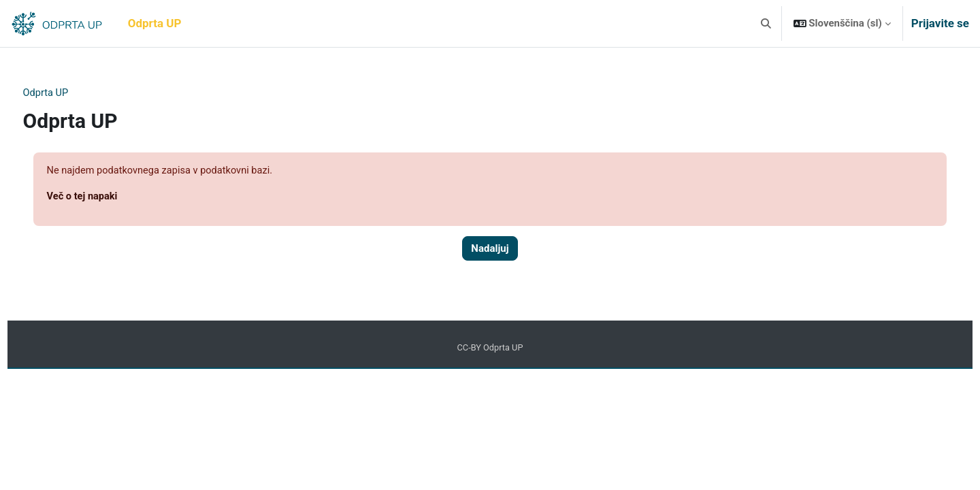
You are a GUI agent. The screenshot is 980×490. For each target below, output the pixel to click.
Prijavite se (940, 23)
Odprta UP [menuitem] (155, 23)
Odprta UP (72, 93)
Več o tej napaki (109, 197)
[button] (766, 23)
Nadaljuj (490, 250)
